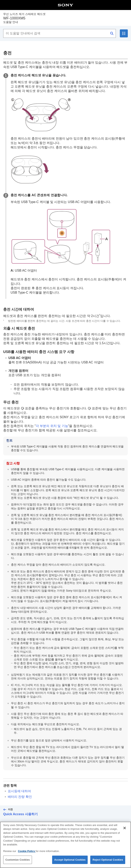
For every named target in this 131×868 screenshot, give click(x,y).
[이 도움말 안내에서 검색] (60, 33)
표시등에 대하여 (19, 791)
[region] (65, 845)
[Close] (125, 828)
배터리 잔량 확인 (20, 797)
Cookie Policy (27, 851)
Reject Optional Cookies (108, 860)
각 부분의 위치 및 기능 (52, 426)
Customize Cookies (18, 860)
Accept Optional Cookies (70, 860)
